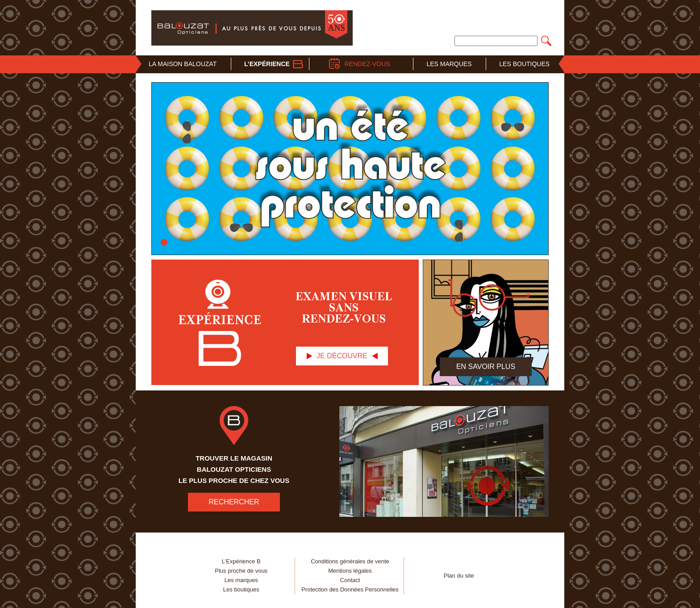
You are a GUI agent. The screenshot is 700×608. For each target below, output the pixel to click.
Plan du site (459, 576)
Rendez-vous (367, 64)
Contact (350, 580)
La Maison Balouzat (183, 64)
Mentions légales (350, 571)
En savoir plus (486, 367)
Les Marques (449, 64)
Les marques (241, 580)
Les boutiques (241, 589)
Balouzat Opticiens (252, 28)
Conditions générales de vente (350, 561)
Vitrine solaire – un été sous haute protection (164, 242)
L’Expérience (267, 64)
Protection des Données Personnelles (350, 589)
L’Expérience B (241, 561)
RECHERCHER (234, 502)
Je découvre (342, 356)
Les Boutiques (524, 64)
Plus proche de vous (241, 571)
